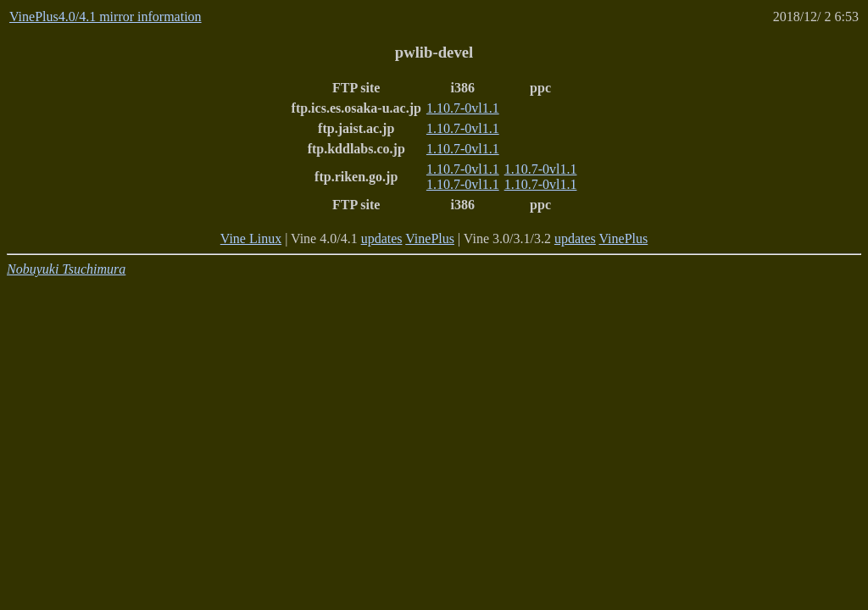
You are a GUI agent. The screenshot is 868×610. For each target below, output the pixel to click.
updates (382, 238)
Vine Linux (251, 238)
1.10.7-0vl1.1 (463, 108)
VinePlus (430, 238)
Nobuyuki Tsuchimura (66, 269)
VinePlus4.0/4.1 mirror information (106, 17)
